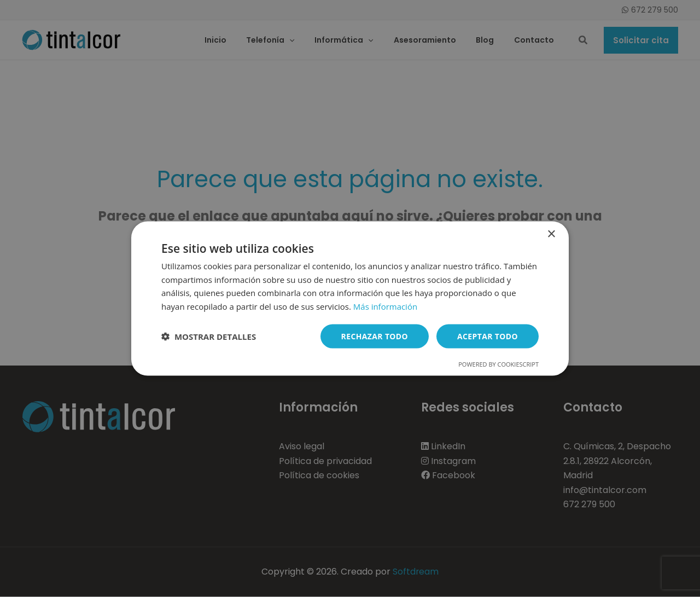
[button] (209, 337)
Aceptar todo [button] (488, 336)
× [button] (551, 234)
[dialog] (350, 298)
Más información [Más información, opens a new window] (385, 306)
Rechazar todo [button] (374, 336)
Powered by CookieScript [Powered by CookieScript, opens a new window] (498, 364)
